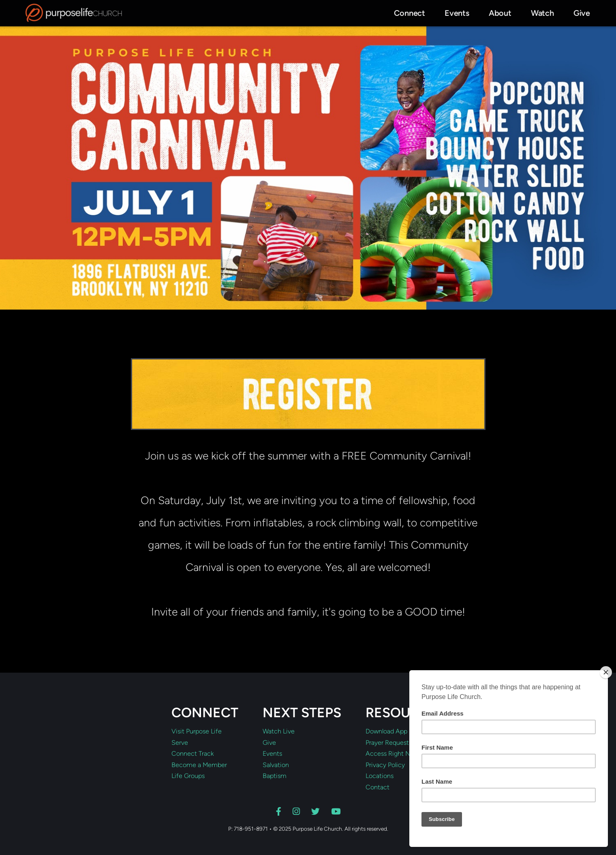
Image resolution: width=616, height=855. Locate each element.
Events (272, 754)
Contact (378, 787)
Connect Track (192, 754)
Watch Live (279, 731)
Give (269, 743)
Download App (386, 731)
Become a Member (199, 765)
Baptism (275, 776)
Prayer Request (387, 743)
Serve (180, 743)
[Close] (606, 672)
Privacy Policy (385, 765)
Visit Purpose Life (197, 731)
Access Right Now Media (402, 754)
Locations (380, 776)
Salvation (276, 765)
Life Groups (188, 776)
